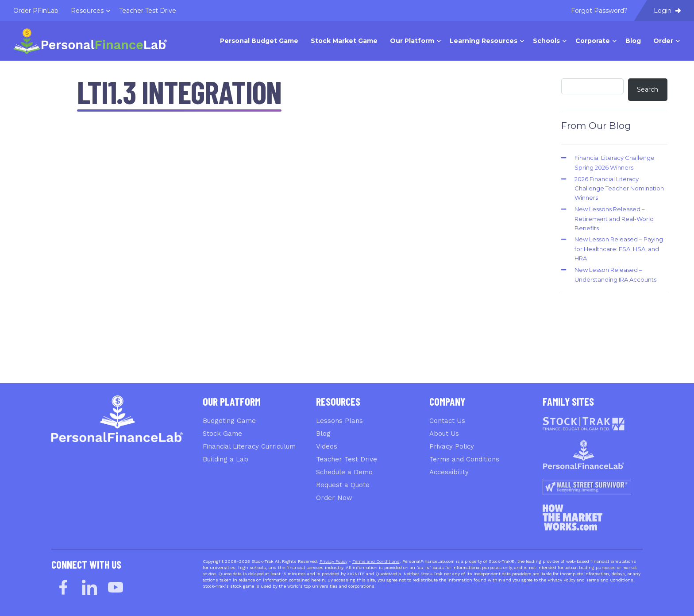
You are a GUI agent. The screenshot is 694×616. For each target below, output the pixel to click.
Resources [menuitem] (87, 11)
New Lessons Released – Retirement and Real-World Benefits (614, 219)
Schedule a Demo (344, 472)
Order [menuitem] (663, 41)
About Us (444, 434)
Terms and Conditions (464, 459)
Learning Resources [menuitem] (484, 41)
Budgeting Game (229, 421)
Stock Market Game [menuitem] (344, 41)
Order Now (334, 498)
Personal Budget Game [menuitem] (259, 41)
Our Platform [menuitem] (412, 41)
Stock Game (222, 434)
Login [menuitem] (667, 11)
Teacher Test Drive (347, 459)
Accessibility (449, 472)
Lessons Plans (339, 421)
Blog (323, 434)
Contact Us (447, 421)
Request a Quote (343, 485)
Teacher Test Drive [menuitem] (148, 11)
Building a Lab (226, 459)
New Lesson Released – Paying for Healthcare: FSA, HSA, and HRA (619, 249)
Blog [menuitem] (633, 41)
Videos (327, 446)
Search (648, 89)
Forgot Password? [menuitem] (599, 11)
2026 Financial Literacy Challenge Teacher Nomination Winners (619, 188)
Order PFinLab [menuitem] (36, 11)
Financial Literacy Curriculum (249, 446)
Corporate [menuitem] (593, 41)
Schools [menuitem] (546, 41)
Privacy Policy (452, 446)
